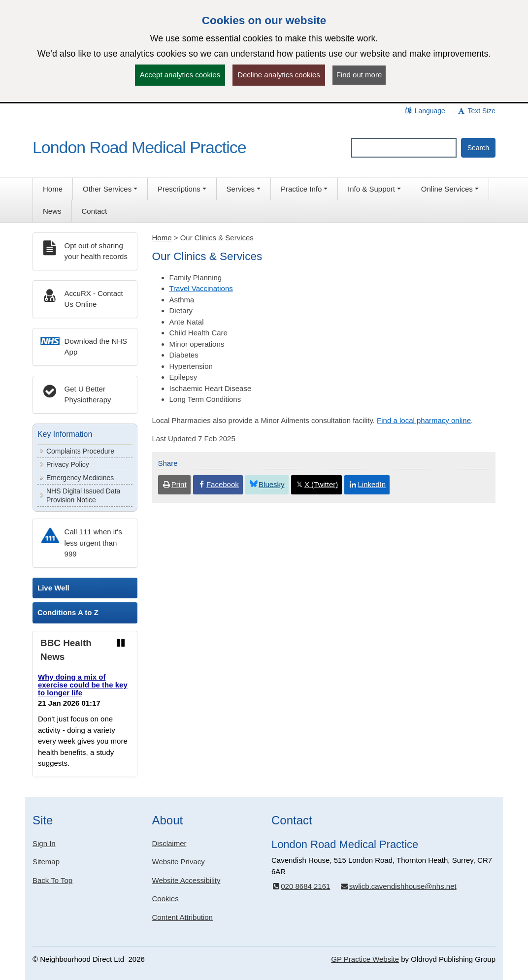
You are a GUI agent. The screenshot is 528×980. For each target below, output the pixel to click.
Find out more (359, 75)
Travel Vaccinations (201, 288)
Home (162, 238)
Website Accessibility (186, 880)
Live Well (53, 588)
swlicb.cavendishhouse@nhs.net (398, 886)
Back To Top (52, 880)
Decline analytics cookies (279, 75)
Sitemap (46, 862)
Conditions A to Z (68, 612)
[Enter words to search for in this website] (404, 148)
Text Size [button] (476, 111)
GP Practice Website (365, 959)
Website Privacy (179, 862)
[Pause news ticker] (121, 643)
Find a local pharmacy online (424, 420)
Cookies (165, 898)
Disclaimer (169, 843)
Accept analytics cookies (180, 75)
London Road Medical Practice (139, 147)
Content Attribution (182, 917)
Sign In (44, 843)
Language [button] (425, 111)
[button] (110, 189)
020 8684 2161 (301, 886)
